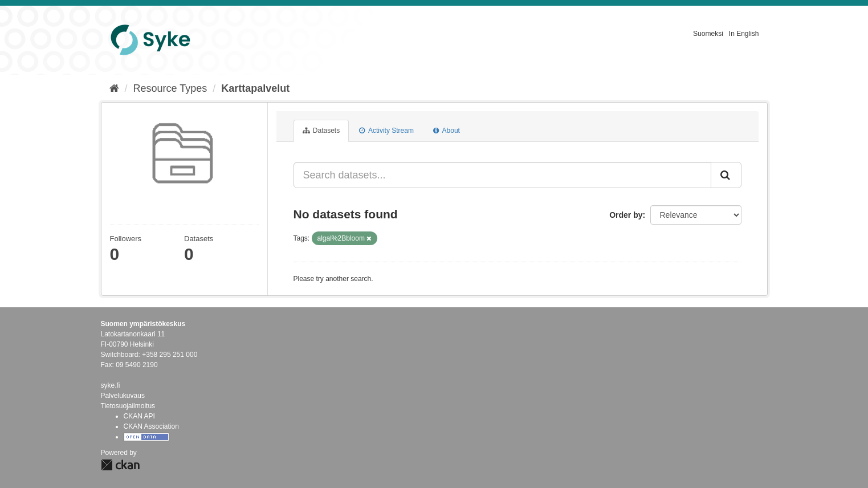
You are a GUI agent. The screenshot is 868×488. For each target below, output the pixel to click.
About (447, 131)
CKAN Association (151, 426)
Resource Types (170, 88)
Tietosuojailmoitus (128, 406)
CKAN (120, 465)
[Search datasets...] (502, 175)
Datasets (321, 131)
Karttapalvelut (255, 88)
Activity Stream (386, 131)
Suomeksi (708, 34)
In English (744, 34)
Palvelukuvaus (123, 396)
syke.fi (111, 385)
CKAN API (139, 416)
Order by (626, 215)
